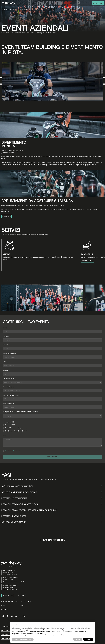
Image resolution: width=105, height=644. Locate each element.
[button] (92, 629)
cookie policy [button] (61, 634)
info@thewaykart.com (10, 574)
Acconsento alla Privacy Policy (12, 451)
